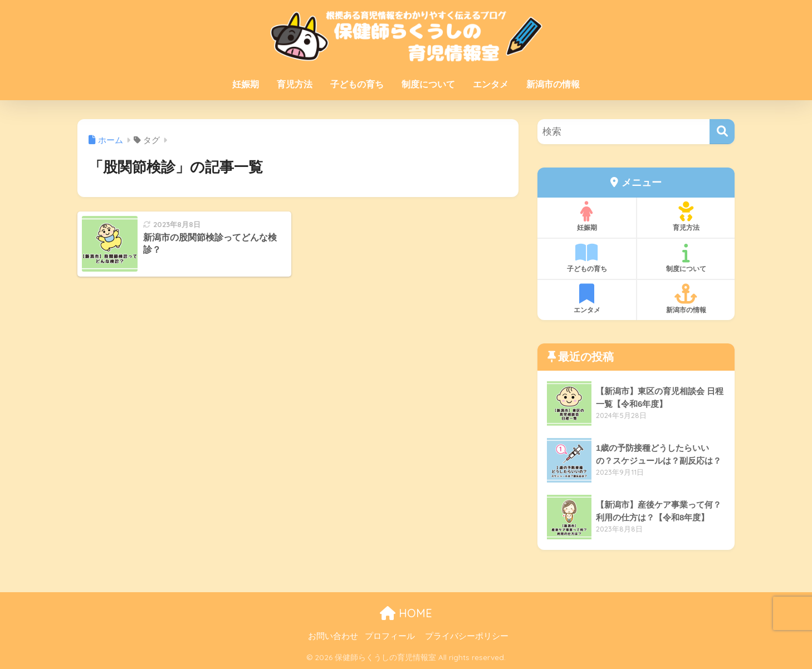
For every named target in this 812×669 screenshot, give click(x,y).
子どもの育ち (357, 84)
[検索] (722, 132)
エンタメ (491, 84)
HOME (406, 613)
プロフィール (390, 636)
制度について (428, 84)
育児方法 (295, 84)
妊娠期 (246, 84)
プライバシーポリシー (467, 636)
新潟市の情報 (553, 84)
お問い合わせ (333, 636)
